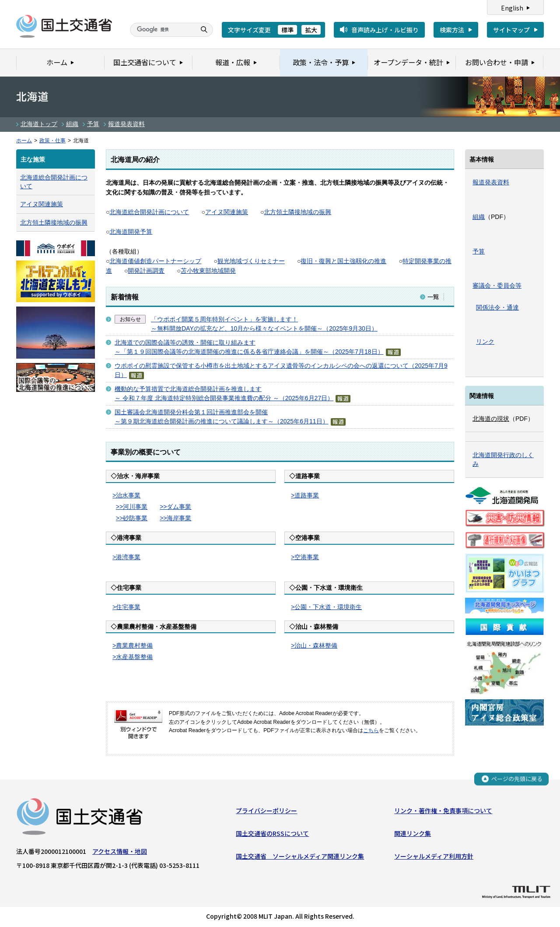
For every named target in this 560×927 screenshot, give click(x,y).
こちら (371, 730)
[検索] (162, 30)
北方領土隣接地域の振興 (297, 212)
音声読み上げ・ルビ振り (385, 30)
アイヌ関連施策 (227, 212)
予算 (93, 124)
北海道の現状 (491, 419)
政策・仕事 (52, 141)
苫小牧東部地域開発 (208, 271)
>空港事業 (305, 557)
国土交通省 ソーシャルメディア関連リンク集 (300, 857)
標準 (287, 30)
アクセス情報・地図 (120, 851)
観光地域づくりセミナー (251, 261)
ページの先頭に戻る (517, 779)
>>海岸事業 (175, 518)
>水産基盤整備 (133, 657)
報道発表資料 (126, 124)
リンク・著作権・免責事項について (443, 811)
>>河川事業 (132, 507)
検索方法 (452, 30)
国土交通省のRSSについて (272, 833)
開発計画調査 (146, 271)
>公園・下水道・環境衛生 (326, 607)
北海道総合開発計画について (149, 212)
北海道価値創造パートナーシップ (155, 261)
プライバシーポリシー (266, 811)
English (512, 8)
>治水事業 (126, 495)
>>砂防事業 (132, 518)
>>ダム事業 (175, 507)
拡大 (311, 30)
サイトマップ (511, 30)
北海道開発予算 (131, 232)
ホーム (24, 141)
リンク (485, 342)
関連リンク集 (413, 833)
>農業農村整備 (133, 645)
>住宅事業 (126, 607)
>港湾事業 (126, 557)
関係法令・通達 (497, 307)
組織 (72, 124)
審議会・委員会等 (497, 286)
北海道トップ (39, 124)
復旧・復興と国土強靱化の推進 (343, 261)
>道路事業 (305, 495)
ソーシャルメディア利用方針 (434, 857)
